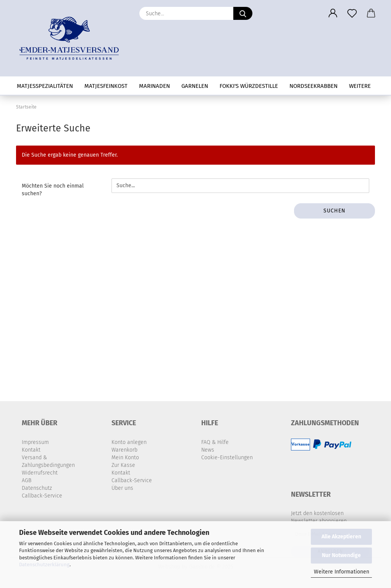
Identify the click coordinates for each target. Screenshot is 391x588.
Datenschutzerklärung (44, 565)
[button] (333, 13)
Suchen (334, 211)
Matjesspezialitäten (45, 86)
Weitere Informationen (342, 572)
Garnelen (195, 86)
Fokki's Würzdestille (249, 86)
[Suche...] (243, 13)
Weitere (360, 86)
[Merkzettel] (352, 13)
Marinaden (154, 86)
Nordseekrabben (313, 86)
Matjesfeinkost (106, 86)
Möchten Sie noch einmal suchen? (53, 190)
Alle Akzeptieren (341, 537)
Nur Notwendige (341, 555)
